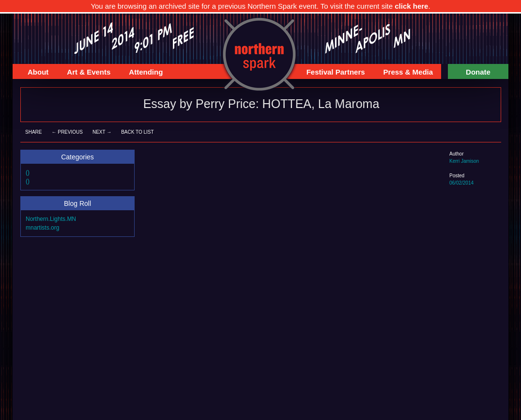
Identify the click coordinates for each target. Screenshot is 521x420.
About (34, 73)
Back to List (137, 132)
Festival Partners (332, 73)
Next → (102, 132)
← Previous (67, 132)
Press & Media (405, 73)
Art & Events (85, 73)
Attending (142, 73)
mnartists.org (42, 228)
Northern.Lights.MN (51, 219)
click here (411, 6)
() (28, 172)
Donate (478, 72)
